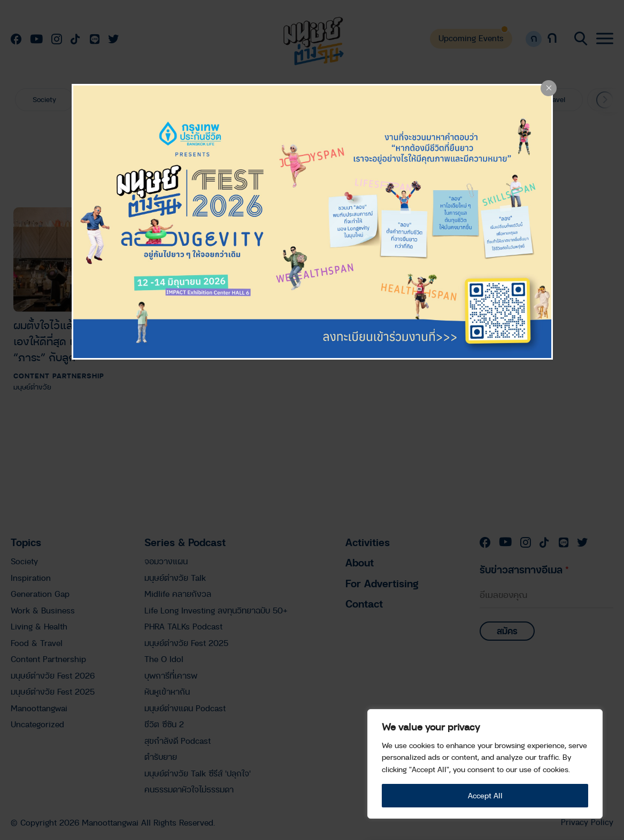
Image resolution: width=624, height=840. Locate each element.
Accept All (485, 795)
